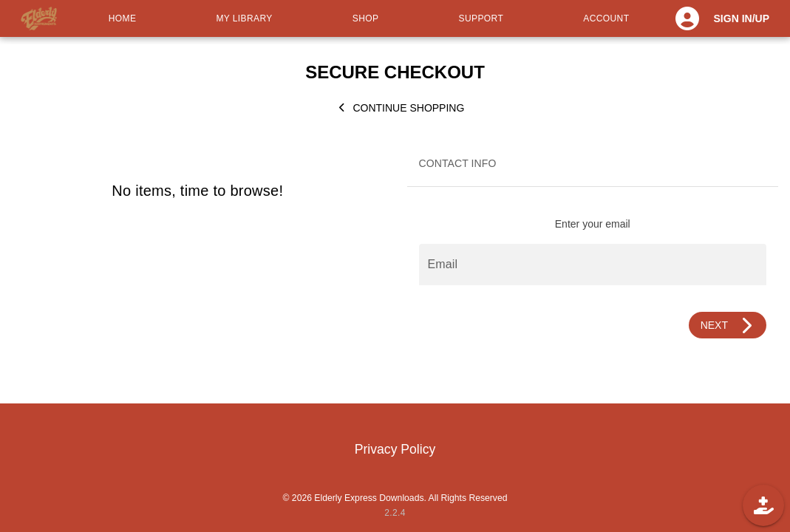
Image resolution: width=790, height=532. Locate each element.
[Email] (593, 265)
